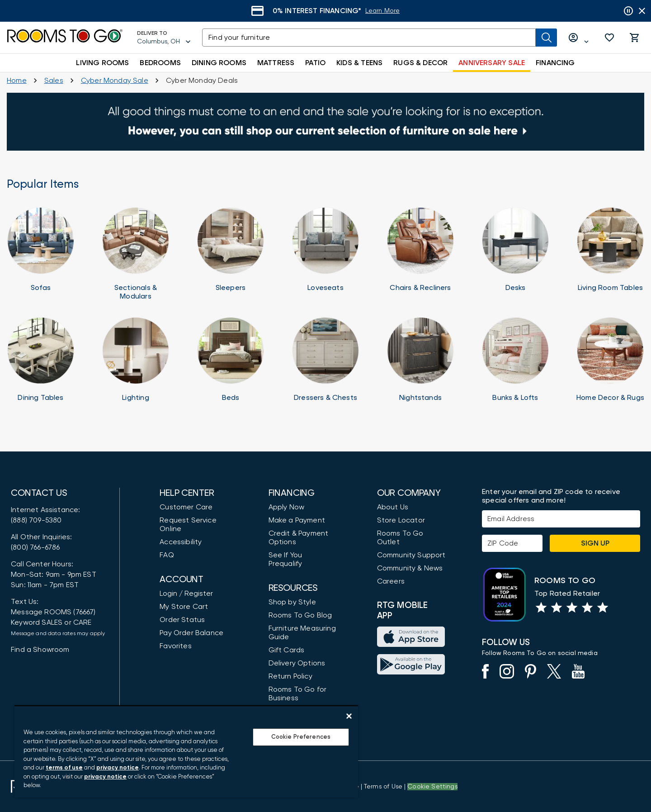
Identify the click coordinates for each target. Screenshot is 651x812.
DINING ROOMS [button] (219, 63)
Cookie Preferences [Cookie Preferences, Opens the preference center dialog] (301, 737)
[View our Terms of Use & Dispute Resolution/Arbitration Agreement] (383, 787)
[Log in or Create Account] (579, 38)
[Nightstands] (420, 364)
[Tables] (610, 254)
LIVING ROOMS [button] (102, 63)
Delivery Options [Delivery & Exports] (297, 663)
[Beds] (231, 364)
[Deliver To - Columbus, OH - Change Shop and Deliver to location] (164, 38)
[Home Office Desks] (515, 254)
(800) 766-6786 (35, 547)
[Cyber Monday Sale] (115, 81)
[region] (186, 751)
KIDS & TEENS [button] (359, 63)
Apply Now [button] (287, 507)
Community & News (410, 568)
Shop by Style (292, 602)
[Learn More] (403, 11)
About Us (393, 507)
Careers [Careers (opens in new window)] (391, 581)
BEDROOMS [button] (160, 63)
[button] (609, 38)
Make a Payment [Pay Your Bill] (297, 520)
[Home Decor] (610, 364)
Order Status (182, 620)
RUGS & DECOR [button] (420, 63)
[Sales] (54, 81)
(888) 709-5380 (36, 520)
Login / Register (186, 594)
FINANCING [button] (555, 63)
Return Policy (290, 676)
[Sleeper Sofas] (231, 254)
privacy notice (118, 768)
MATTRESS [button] (276, 63)
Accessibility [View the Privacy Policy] (181, 542)
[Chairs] (420, 254)
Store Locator (401, 520)
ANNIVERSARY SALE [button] (492, 63)
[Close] (349, 716)
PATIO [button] (315, 63)
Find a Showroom (40, 650)
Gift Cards (287, 650)
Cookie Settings (432, 787)
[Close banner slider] (642, 11)
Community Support (411, 555)
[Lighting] (136, 364)
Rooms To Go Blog (300, 615)
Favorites (176, 646)
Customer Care (186, 507)
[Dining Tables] (41, 364)
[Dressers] (325, 364)
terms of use (64, 768)
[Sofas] (41, 254)
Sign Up (595, 543)
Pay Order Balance (191, 633)
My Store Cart (184, 607)
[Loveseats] (325, 254)
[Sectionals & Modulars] (136, 254)
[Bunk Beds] (515, 364)
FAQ (167, 555)
